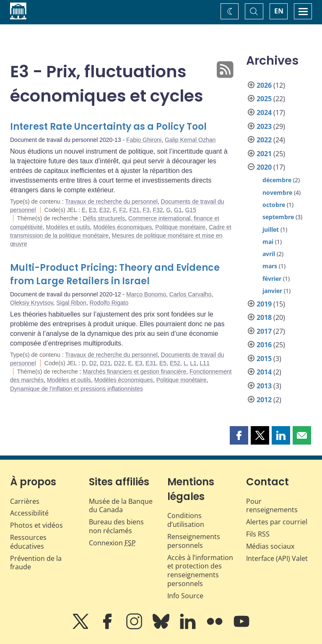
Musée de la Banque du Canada (121, 506)
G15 (190, 210)
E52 (175, 363)
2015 (264, 359)
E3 (92, 210)
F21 (134, 210)
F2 (122, 210)
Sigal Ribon (71, 303)
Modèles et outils (68, 227)
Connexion (112, 543)
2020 (264, 167)
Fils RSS (258, 534)
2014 (264, 372)
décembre (277, 180)
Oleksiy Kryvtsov (31, 303)
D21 (105, 363)
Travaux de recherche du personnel (111, 202)
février (272, 279)
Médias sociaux (270, 546)
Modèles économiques (122, 227)
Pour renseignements (272, 506)
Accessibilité (29, 513)
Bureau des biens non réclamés (116, 526)
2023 (264, 126)
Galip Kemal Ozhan (190, 140)
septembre (278, 217)
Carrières (25, 501)
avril (269, 254)
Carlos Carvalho (190, 294)
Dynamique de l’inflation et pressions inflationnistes (77, 389)
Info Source (185, 596)
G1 (178, 210)
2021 (264, 154)
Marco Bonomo (146, 294)
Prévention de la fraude (36, 563)
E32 (105, 210)
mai (268, 242)
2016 (264, 345)
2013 (264, 386)
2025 (264, 99)
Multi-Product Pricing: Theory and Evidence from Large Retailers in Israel (115, 274)
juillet (271, 229)
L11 (205, 363)
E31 (151, 363)
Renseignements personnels (194, 541)
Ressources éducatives (28, 542)
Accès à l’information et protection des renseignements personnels (200, 571)
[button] (239, 435)
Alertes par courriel (277, 522)
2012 (264, 400)
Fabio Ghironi (144, 140)
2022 (264, 140)
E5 (163, 363)
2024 (264, 113)
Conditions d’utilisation (186, 520)
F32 (158, 210)
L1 (193, 363)
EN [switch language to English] (279, 11)
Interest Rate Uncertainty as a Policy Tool (108, 127)
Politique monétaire (180, 227)
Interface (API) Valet (277, 558)
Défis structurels (104, 218)
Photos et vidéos (36, 525)
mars (270, 266)
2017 (264, 331)
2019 (264, 304)
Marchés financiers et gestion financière (135, 372)
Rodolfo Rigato (109, 303)
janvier (272, 291)
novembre (277, 192)
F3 (146, 210)
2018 (264, 317)
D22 (119, 363)
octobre (274, 205)
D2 (93, 363)
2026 (264, 85)
